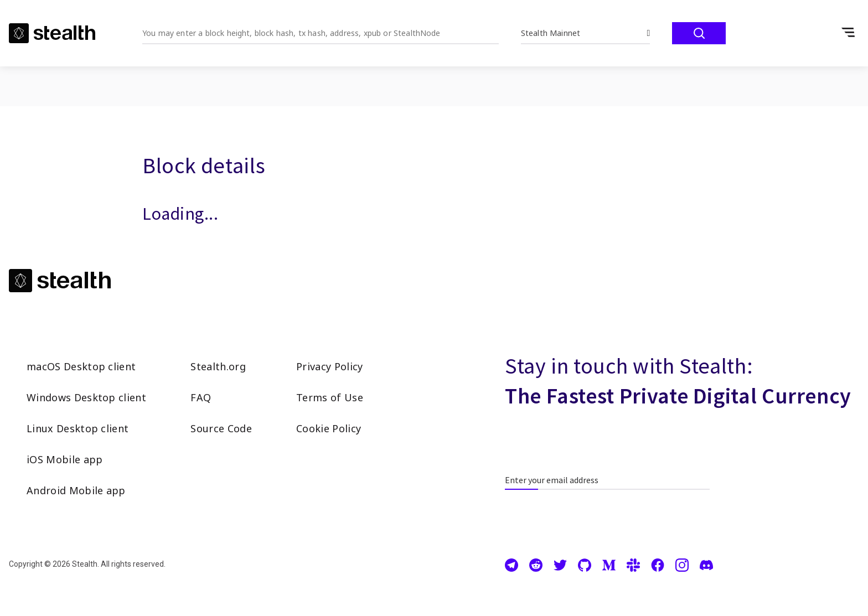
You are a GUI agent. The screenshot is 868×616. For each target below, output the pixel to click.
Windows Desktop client (86, 397)
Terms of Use (330, 397)
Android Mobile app (76, 490)
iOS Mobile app (64, 459)
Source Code (221, 428)
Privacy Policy (329, 366)
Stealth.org (218, 366)
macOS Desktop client (81, 366)
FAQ (201, 397)
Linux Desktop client (77, 428)
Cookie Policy (329, 428)
